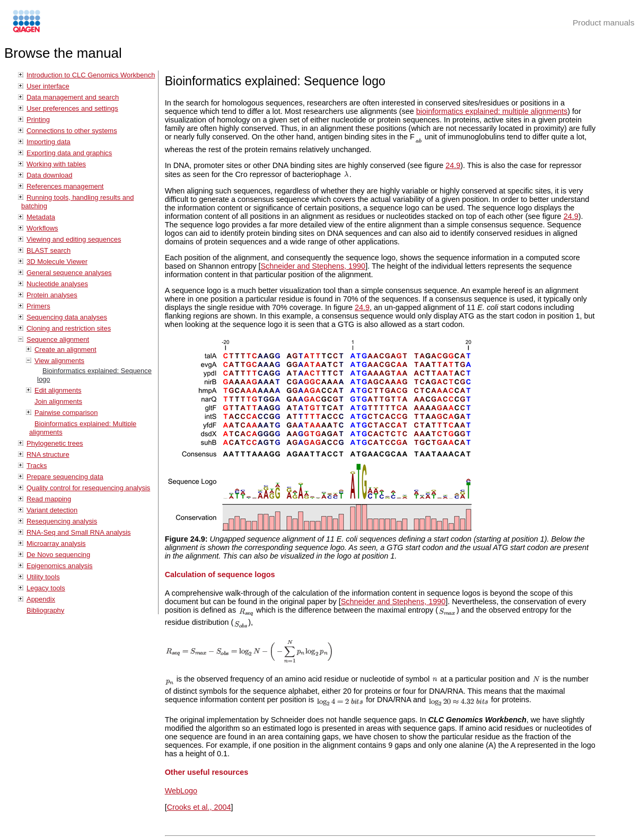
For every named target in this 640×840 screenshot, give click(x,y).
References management (65, 186)
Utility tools (43, 577)
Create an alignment (65, 350)
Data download (49, 175)
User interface (48, 86)
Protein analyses (52, 295)
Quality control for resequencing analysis (88, 488)
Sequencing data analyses (67, 317)
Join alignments (58, 401)
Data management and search (73, 97)
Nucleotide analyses (57, 284)
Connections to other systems (72, 131)
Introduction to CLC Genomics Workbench (91, 75)
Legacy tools (46, 588)
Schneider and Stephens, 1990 (313, 266)
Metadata (41, 217)
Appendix (41, 599)
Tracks (37, 466)
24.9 (453, 165)
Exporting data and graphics (69, 153)
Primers (38, 306)
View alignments (59, 361)
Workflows (42, 228)
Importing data (49, 142)
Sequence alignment (58, 339)
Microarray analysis (56, 543)
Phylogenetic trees (55, 443)
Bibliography (45, 610)
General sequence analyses (69, 273)
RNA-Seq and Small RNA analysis (79, 532)
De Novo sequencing (58, 555)
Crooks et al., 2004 (199, 807)
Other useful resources (207, 772)
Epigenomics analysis (60, 566)
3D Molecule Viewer (57, 262)
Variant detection (52, 510)
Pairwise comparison (66, 413)
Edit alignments (58, 390)
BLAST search (49, 250)
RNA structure (48, 454)
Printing (38, 120)
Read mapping (49, 499)
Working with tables (56, 164)
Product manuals (604, 23)
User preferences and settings (72, 108)
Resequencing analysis (62, 521)
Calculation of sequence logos (220, 574)
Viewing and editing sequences (74, 239)
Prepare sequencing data (65, 477)
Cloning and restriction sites (69, 328)
